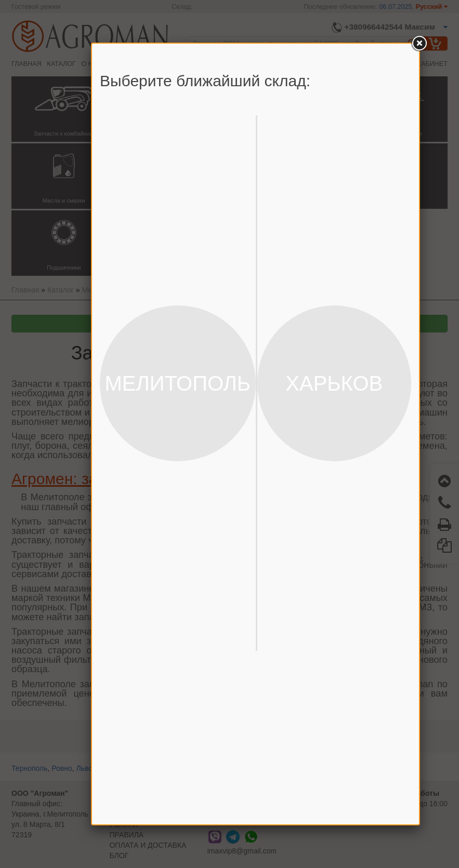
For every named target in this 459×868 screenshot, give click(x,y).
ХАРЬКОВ (334, 383)
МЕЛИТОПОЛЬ (178, 383)
